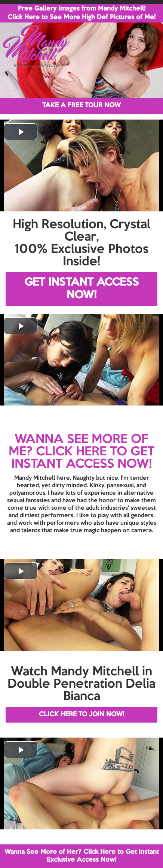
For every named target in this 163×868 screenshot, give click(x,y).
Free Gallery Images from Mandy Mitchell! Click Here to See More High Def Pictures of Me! (81, 13)
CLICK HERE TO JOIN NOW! (81, 715)
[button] (21, 132)
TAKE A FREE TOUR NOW (81, 106)
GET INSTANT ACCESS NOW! (81, 289)
